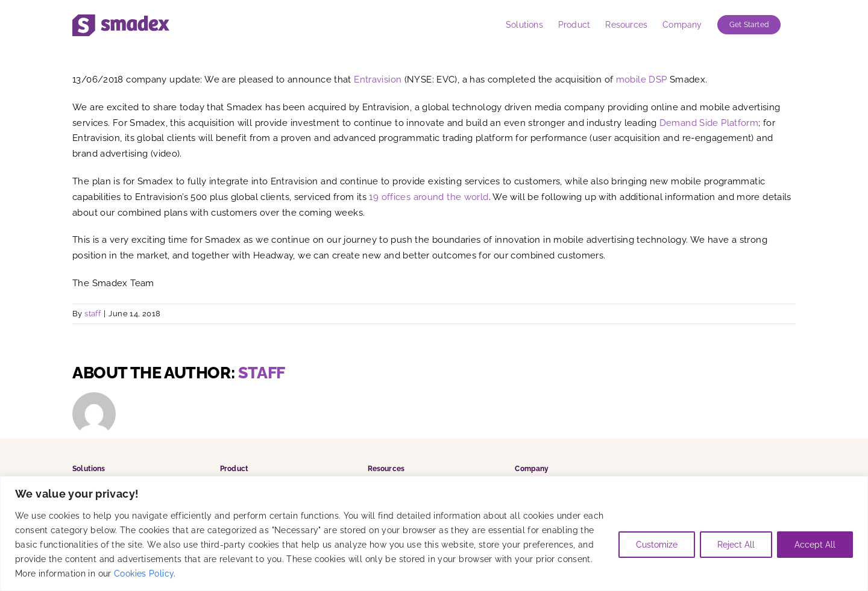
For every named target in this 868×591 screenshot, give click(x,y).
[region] (434, 533)
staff (93, 314)
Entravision (378, 80)
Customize (657, 545)
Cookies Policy (144, 574)
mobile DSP (642, 80)
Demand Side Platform (709, 123)
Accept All (815, 545)
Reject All (736, 545)
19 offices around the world (429, 197)
